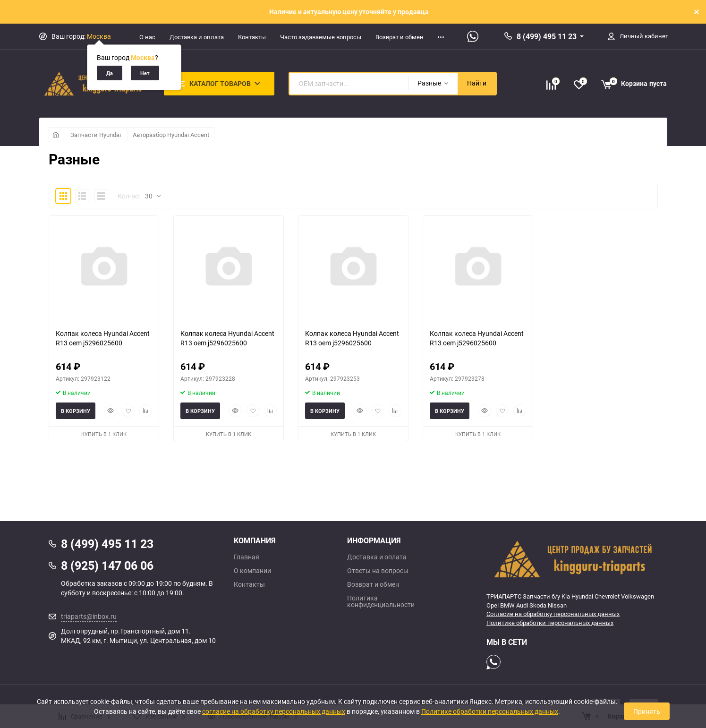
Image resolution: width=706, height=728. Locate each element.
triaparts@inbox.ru (89, 616)
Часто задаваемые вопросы (321, 37)
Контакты (252, 37)
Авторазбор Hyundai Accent (171, 135)
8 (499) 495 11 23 (547, 36)
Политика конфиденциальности (381, 601)
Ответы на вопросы (378, 571)
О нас (147, 37)
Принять (647, 711)
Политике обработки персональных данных (550, 623)
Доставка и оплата (197, 37)
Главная (247, 557)
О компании (252, 571)
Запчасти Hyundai (96, 135)
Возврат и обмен (400, 37)
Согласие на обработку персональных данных (553, 614)
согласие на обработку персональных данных (274, 711)
